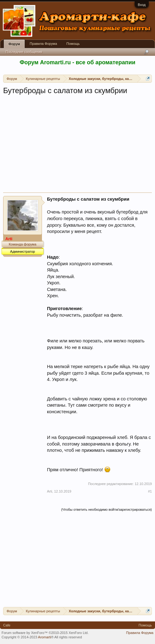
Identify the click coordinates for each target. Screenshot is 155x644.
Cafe (7, 625)
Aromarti (44, 637)
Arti (50, 491)
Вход (142, 5)
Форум (14, 44)
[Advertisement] (77, 145)
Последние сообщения (24, 52)
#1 (150, 491)
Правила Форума (43, 44)
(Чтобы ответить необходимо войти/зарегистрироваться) (106, 509)
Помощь (73, 44)
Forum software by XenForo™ (45, 633)
